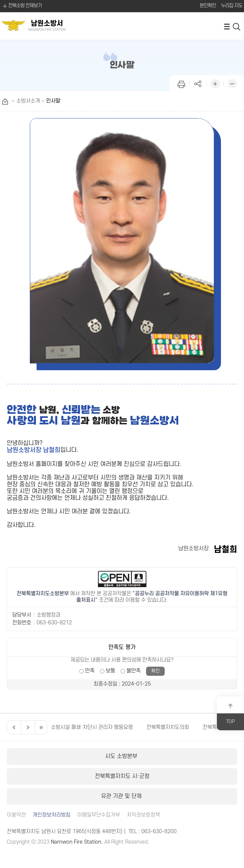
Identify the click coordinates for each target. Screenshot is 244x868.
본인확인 (208, 6)
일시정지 (41, 727)
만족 (90, 671)
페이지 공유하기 (198, 83)
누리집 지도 (232, 6)
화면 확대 (215, 83)
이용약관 (16, 815)
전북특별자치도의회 (168, 727)
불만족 (134, 671)
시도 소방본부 (122, 756)
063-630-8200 (159, 831)
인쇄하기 (181, 83)
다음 (27, 727)
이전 (13, 727)
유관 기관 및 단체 (122, 796)
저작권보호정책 (143, 815)
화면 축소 (232, 83)
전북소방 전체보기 (22, 6)
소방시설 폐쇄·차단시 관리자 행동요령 (92, 727)
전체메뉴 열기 (227, 26)
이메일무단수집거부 (99, 815)
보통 (110, 671)
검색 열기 (237, 26)
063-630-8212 (54, 623)
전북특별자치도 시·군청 (122, 776)
